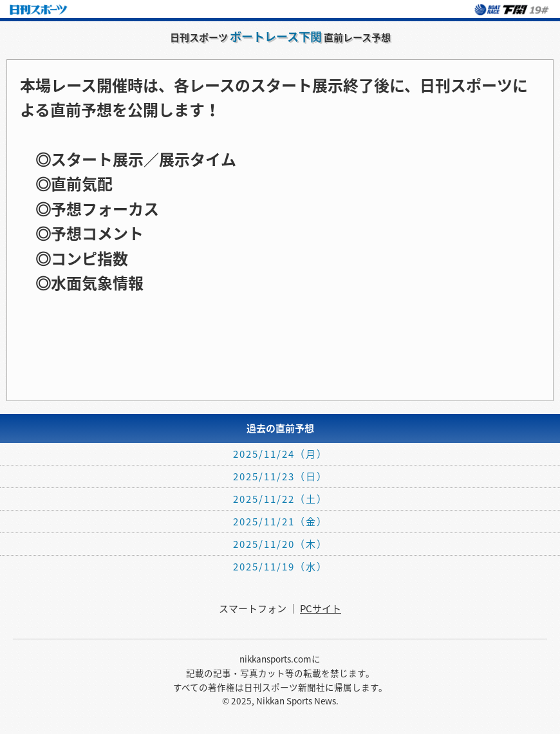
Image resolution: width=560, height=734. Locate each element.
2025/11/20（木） (280, 544)
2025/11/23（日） (280, 476)
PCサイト (321, 608)
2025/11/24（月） (280, 454)
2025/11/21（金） (280, 522)
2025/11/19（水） (280, 567)
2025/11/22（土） (280, 499)
